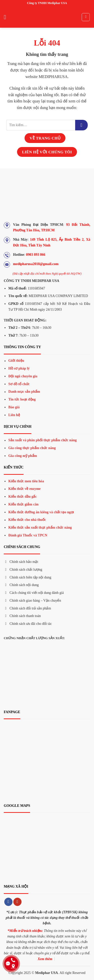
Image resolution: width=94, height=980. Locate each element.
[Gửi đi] (81, 125)
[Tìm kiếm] (86, 17)
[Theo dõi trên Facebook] (8, 902)
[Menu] (7, 17)
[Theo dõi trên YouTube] (17, 902)
